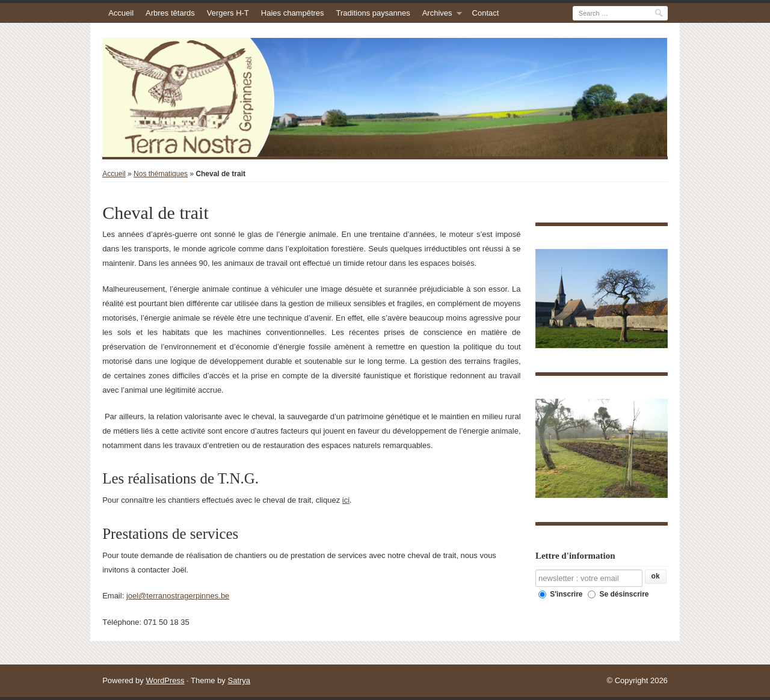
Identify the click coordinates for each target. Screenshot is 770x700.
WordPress (165, 680)
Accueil (121, 13)
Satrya (239, 680)
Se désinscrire (618, 594)
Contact (486, 13)
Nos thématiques (161, 174)
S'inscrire (561, 594)
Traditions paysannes (373, 13)
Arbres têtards (170, 13)
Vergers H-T (228, 13)
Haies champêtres (293, 13)
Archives (437, 13)
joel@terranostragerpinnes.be (178, 596)
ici (346, 500)
